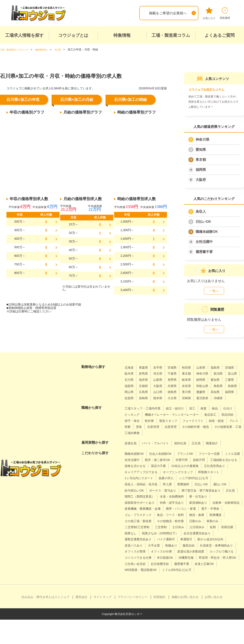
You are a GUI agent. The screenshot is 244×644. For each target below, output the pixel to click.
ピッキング (149, 420)
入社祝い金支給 (184, 582)
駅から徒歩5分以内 (184, 558)
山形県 (208, 367)
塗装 (208, 433)
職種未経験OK (207, 232)
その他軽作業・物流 (159, 439)
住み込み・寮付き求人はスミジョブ (45, 621)
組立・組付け (181, 414)
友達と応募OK (158, 588)
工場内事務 (225, 439)
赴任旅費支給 (212, 582)
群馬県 (161, 373)
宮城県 (177, 367)
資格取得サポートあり (142, 515)
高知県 (177, 398)
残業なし (223, 545)
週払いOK (172, 496)
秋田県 (192, 367)
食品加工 (131, 427)
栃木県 (145, 373)
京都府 (192, 386)
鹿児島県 (178, 404)
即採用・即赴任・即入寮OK (146, 582)
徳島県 (130, 398)
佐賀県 (208, 398)
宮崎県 (161, 404)
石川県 (161, 380)
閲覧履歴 (225, 13)
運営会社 (81, 621)
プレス (182, 433)
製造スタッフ (211, 427)
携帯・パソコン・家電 (142, 527)
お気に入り (209, 13)
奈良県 (130, 392)
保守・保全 (171, 427)
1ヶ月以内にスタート (210, 484)
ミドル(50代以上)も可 (141, 594)
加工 (200, 414)
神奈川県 (202, 140)
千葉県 (192, 373)
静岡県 (130, 386)
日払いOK (203, 222)
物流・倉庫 (169, 533)
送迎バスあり (214, 558)
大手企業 (131, 564)
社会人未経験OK (165, 460)
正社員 (204, 449)
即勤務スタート (176, 484)
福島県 (223, 367)
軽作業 (190, 427)
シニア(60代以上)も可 (164, 490)
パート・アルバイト (159, 449)
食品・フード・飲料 (140, 533)
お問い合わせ (214, 621)
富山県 (145, 380)
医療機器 (190, 533)
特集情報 (122, 35)
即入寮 (234, 490)
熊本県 (130, 404)
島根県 (180, 392)
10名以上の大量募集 (140, 478)
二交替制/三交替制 (213, 539)
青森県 (145, 367)
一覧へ (214, 291)
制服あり (150, 564)
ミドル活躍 (133, 466)
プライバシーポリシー (132, 621)
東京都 (201, 160)
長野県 (208, 380)
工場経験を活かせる (140, 472)
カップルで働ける (138, 576)
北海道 (130, 367)
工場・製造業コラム (171, 35)
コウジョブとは (73, 35)
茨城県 (130, 373)
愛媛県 (161, 398)
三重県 (161, 386)
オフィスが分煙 (166, 570)
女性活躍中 (204, 242)
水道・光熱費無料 (178, 509)
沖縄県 (196, 404)
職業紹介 (221, 449)
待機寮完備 (226, 576)
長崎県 (223, 398)
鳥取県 (164, 392)
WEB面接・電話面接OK (193, 588)
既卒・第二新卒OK (184, 466)
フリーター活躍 (219, 460)
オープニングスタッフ (142, 484)
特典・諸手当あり (178, 515)
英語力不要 (199, 472)
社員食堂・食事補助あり (201, 564)
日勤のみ (168, 539)
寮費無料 (131, 496)
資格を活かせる (173, 472)
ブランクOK (192, 460)
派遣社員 (131, 449)
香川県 (145, 398)
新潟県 (130, 380)
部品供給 (150, 427)
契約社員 (187, 449)
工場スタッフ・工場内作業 (145, 414)
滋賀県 (177, 386)
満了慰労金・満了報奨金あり (183, 503)
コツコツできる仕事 (173, 576)
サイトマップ (103, 621)
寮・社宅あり (207, 509)
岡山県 (196, 392)
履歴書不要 (204, 252)
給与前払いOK (196, 496)
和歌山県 (147, 392)
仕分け (130, 420)
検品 (225, 414)
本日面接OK (203, 576)
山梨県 (192, 380)
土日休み (150, 545)
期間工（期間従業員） (142, 509)
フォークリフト (137, 433)
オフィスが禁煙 (137, 570)
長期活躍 (204, 545)
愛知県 (201, 150)
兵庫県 (223, 386)
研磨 (195, 433)
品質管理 (131, 439)
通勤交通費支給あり (223, 551)
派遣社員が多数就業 (199, 570)
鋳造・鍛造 (162, 433)
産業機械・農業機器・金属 (181, 521)
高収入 (201, 212)
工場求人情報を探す (24, 35)
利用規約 (159, 621)
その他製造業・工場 (195, 439)
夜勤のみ (187, 539)
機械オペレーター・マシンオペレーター (193, 420)
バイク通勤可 (135, 558)
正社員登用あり (173, 478)
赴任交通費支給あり (187, 551)
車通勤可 (157, 558)
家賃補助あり (207, 515)
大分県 (145, 404)
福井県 (177, 380)
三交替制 (131, 545)
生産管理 (223, 433)
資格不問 (230, 466)
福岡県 (201, 170)
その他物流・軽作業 (140, 539)
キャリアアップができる (209, 478)
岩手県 (161, 367)
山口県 (227, 392)
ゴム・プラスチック (205, 527)
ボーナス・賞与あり (140, 503)
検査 (213, 414)
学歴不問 (211, 466)
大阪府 (201, 180)
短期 (189, 545)
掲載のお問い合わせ (185, 621)
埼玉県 (177, 373)
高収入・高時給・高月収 (205, 490)
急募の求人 (133, 490)
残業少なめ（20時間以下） (145, 551)
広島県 (211, 392)
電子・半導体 (174, 527)
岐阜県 (223, 380)
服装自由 (170, 564)
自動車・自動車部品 (140, 521)
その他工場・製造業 (218, 533)
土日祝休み (171, 545)
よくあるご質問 (220, 35)
